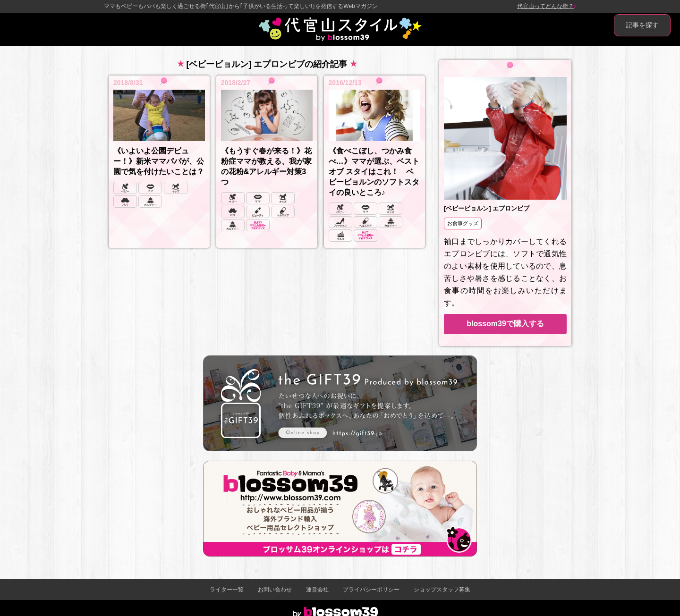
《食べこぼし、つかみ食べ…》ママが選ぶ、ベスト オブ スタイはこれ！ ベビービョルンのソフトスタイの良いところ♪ (374, 172)
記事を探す (642, 25)
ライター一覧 (227, 590)
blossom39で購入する (505, 324)
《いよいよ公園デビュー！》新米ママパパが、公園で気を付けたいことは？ (159, 161)
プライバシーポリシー (371, 590)
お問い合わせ (275, 590)
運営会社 (317, 590)
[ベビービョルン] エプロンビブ (487, 208)
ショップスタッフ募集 (442, 590)
